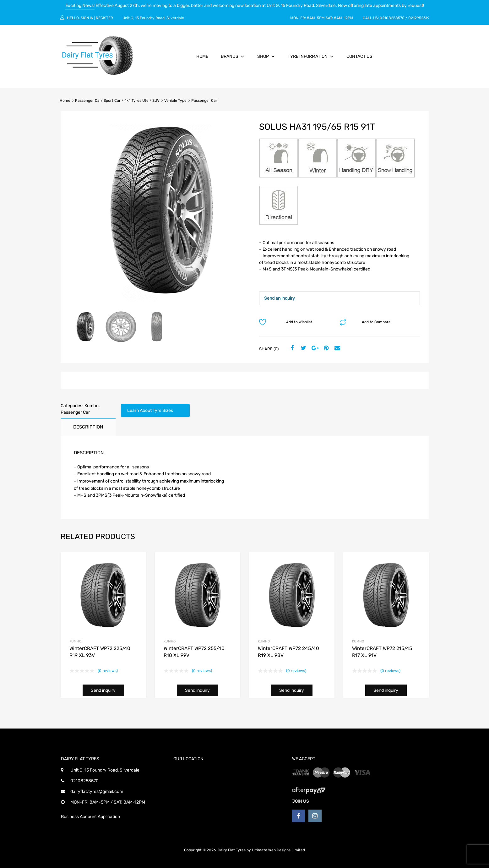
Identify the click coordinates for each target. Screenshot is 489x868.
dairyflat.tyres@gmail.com (97, 792)
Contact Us (359, 56)
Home (202, 56)
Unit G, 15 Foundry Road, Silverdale (153, 18)
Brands (233, 56)
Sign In (87, 18)
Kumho (92, 406)
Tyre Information (311, 56)
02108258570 (392, 18)
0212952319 (419, 18)
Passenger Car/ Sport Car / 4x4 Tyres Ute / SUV (117, 101)
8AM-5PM (316, 18)
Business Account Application (90, 817)
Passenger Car (75, 412)
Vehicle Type (175, 101)
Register (104, 18)
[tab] (88, 427)
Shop (266, 56)
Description (88, 427)
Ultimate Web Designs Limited (278, 850)
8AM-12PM (344, 18)
